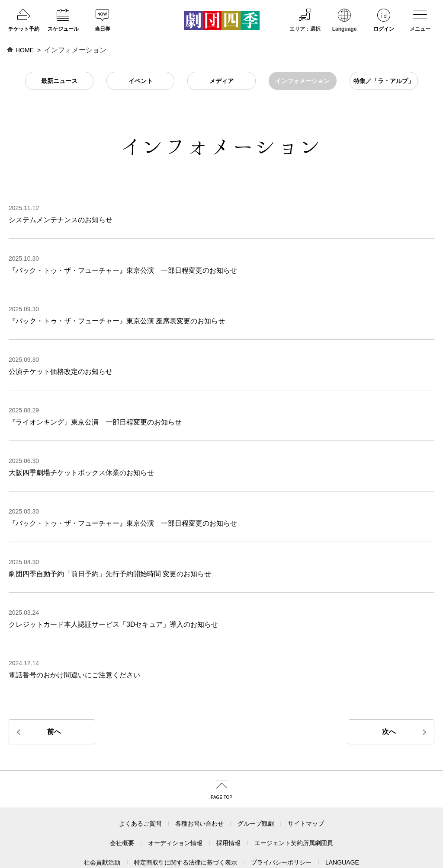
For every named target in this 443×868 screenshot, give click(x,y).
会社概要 (122, 801)
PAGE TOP (221, 756)
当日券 (103, 59)
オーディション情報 (175, 801)
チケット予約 (24, 59)
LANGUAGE (342, 821)
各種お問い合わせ (199, 782)
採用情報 (228, 801)
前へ (54, 690)
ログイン (384, 59)
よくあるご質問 (140, 782)
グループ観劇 (256, 782)
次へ (389, 690)
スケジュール (63, 59)
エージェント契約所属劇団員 (294, 801)
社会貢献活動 (102, 821)
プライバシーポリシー (281, 821)
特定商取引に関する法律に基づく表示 (186, 821)
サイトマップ (306, 782)
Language (345, 59)
